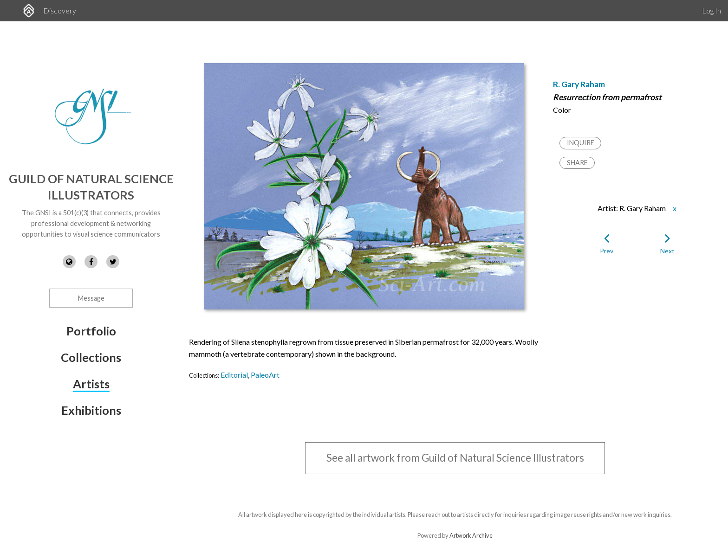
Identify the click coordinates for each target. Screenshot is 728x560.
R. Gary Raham (579, 84)
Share (577, 163)
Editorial (234, 375)
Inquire (581, 143)
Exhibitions (91, 410)
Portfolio (91, 331)
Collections (91, 357)
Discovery (60, 10)
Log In (712, 10)
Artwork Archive (471, 535)
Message (91, 298)
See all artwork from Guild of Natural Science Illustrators (455, 458)
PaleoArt (265, 375)
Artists (91, 384)
